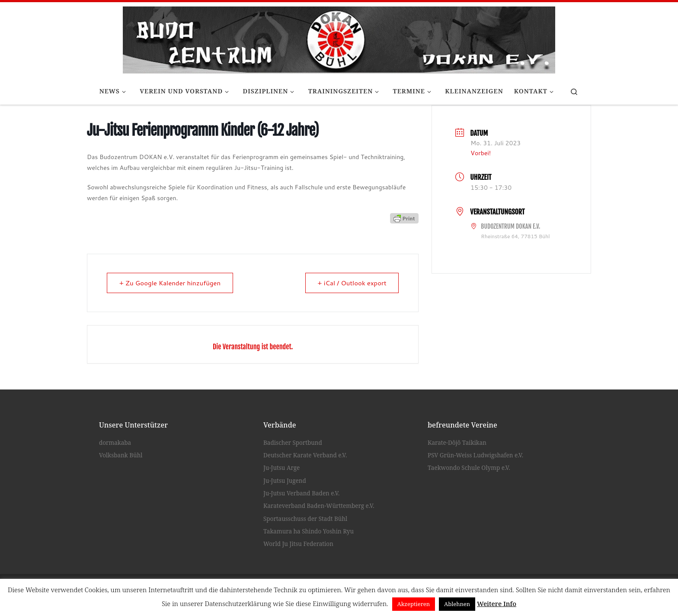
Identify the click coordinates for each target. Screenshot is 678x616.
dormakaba (115, 443)
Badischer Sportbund (293, 443)
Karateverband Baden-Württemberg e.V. (319, 506)
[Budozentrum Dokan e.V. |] (339, 39)
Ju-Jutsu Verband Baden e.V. (301, 493)
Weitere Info (497, 603)
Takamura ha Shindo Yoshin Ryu (309, 531)
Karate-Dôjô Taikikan (457, 443)
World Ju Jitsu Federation (298, 544)
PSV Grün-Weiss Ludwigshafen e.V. (475, 455)
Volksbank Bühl (121, 455)
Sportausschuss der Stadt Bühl (305, 519)
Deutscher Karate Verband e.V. (305, 455)
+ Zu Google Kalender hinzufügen (170, 283)
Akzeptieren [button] (414, 604)
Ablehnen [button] (457, 604)
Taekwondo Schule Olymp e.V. (469, 468)
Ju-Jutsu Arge (281, 468)
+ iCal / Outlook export (352, 283)
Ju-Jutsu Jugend (285, 481)
